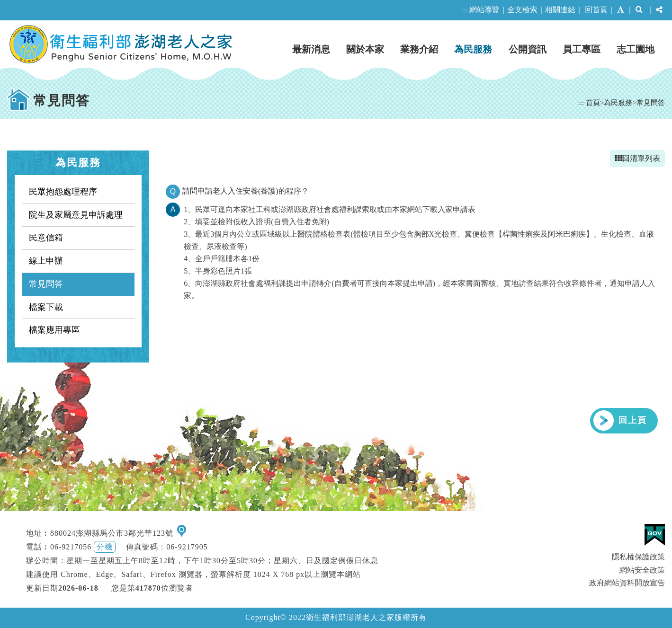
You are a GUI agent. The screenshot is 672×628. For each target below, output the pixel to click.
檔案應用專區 (54, 330)
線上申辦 (46, 261)
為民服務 (473, 49)
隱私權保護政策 (638, 557)
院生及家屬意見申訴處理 (76, 215)
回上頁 (633, 420)
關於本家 (365, 49)
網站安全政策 (642, 570)
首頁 (593, 102)
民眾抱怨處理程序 (63, 192)
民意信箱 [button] (46, 238)
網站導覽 (484, 10)
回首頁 (596, 10)
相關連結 (560, 10)
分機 (105, 547)
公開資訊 (528, 49)
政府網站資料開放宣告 (627, 583)
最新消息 (311, 49)
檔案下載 (46, 307)
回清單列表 (637, 158)
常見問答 (651, 102)
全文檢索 (522, 10)
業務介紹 (419, 49)
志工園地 (636, 49)
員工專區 (582, 49)
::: (465, 10)
